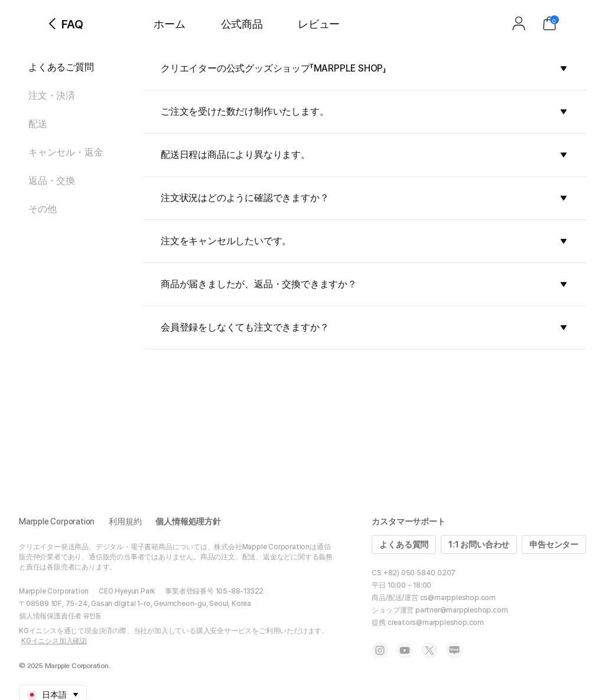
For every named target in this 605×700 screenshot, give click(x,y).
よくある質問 (404, 545)
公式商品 (242, 24)
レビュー (319, 24)
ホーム (169, 24)
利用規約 (125, 521)
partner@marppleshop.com (461, 610)
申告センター (554, 545)
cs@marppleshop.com (458, 598)
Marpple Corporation (57, 521)
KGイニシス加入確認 (54, 641)
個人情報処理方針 (188, 521)
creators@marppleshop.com (436, 623)
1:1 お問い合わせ (479, 545)
